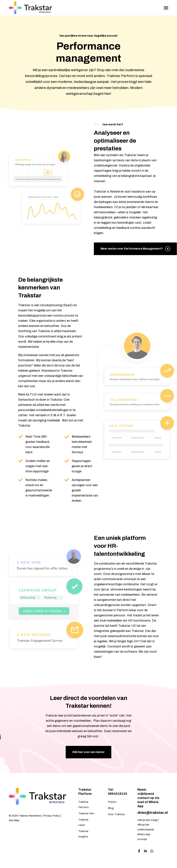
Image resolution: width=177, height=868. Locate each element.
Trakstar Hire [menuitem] (86, 813)
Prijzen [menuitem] (112, 802)
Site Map (14, 820)
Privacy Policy (52, 816)
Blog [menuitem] (111, 808)
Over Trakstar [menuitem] (116, 814)
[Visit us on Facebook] (139, 851)
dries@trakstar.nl (153, 813)
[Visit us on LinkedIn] (145, 851)
